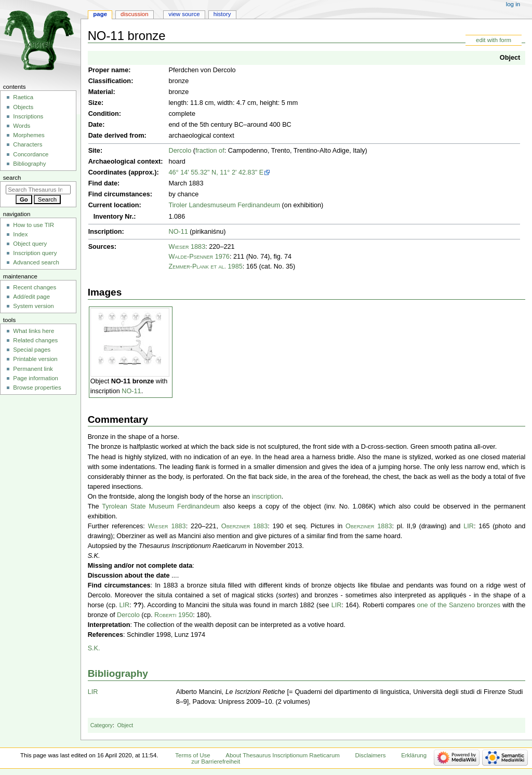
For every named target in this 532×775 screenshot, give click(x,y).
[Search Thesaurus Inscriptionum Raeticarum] (38, 190)
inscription (267, 497)
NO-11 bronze (132, 381)
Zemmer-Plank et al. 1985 (205, 266)
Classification (110, 81)
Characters (28, 144)
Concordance (31, 154)
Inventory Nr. (114, 217)
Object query (30, 244)
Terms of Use (192, 755)
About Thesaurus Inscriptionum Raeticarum (282, 755)
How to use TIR (34, 225)
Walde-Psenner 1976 (199, 257)
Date (96, 125)
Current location (114, 205)
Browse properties (37, 387)
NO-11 (178, 232)
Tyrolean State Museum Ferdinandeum (161, 506)
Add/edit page (31, 297)
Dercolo (180, 151)
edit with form (494, 40)
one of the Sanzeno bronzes (459, 605)
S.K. (94, 648)
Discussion (134, 14)
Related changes (35, 340)
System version (33, 306)
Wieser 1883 (187, 247)
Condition (104, 114)
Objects (23, 107)
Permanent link (33, 369)
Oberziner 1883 (244, 526)
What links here (34, 331)
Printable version (35, 359)
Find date (103, 183)
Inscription (105, 232)
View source (184, 14)
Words (22, 126)
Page (100, 14)
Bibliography (118, 673)
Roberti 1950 (174, 615)
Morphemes (29, 135)
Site (94, 151)
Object (510, 58)
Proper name (109, 70)
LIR (469, 526)
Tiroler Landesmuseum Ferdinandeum (224, 205)
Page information (36, 378)
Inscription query (35, 253)
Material (101, 92)
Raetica (23, 97)
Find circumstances (119, 194)
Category (102, 725)
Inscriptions (28, 116)
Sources (101, 247)
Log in (513, 4)
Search (12, 178)
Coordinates (108, 172)
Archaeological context (125, 162)
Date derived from (116, 136)
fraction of (210, 151)
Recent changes (35, 287)
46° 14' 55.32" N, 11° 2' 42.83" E (216, 172)
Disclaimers (370, 755)
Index (20, 234)
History (222, 14)
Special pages (32, 350)
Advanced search (36, 262)
